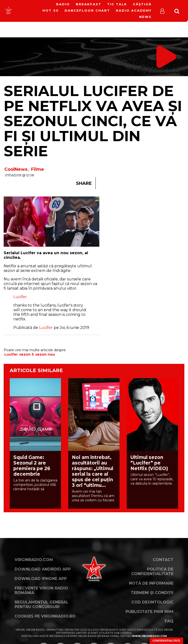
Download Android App (43, 569)
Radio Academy (134, 10)
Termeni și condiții (152, 593)
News (145, 17)
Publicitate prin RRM (150, 612)
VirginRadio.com (34, 560)
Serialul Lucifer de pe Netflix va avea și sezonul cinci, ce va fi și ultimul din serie (93, 121)
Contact (163, 560)
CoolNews (16, 169)
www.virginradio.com (150, 636)
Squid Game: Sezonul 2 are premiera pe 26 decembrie (32, 466)
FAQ (169, 621)
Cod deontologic (152, 602)
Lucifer (20, 297)
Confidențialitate (166, 641)
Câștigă (142, 4)
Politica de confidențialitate (152, 571)
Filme (38, 169)
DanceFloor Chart (87, 10)
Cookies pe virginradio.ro (45, 616)
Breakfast (89, 4)
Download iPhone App (41, 579)
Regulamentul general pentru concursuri (42, 604)
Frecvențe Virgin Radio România (41, 590)
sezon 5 (26, 354)
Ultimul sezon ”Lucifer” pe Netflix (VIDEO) (149, 463)
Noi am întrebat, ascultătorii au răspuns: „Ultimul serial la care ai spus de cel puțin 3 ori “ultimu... (93, 471)
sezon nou (45, 354)
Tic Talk (117, 4)
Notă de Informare (151, 583)
